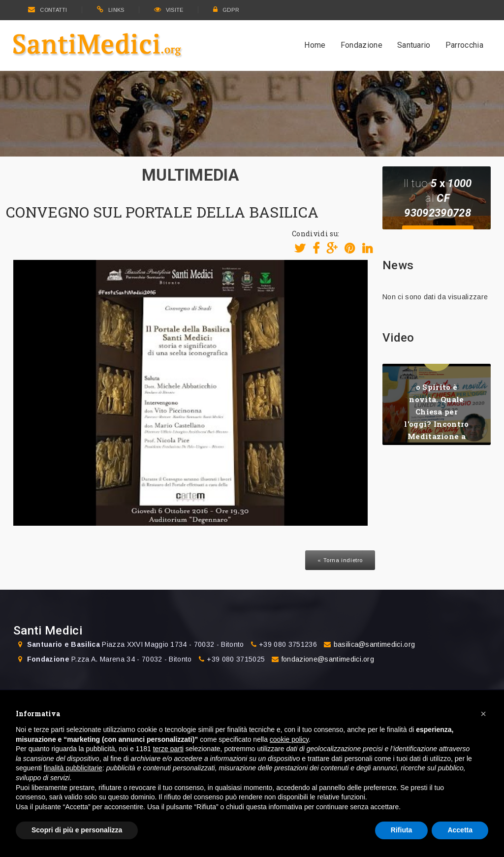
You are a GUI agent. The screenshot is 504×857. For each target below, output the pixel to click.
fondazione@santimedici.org (328, 659)
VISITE (169, 10)
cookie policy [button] (289, 739)
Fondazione (362, 45)
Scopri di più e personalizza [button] (77, 830)
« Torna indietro (340, 560)
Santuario (414, 45)
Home (315, 45)
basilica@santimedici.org (375, 644)
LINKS (111, 10)
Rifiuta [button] (402, 830)
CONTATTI (48, 10)
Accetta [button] (460, 830)
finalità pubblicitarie (73, 768)
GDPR (226, 10)
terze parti (168, 749)
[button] (483, 714)
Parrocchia (464, 45)
